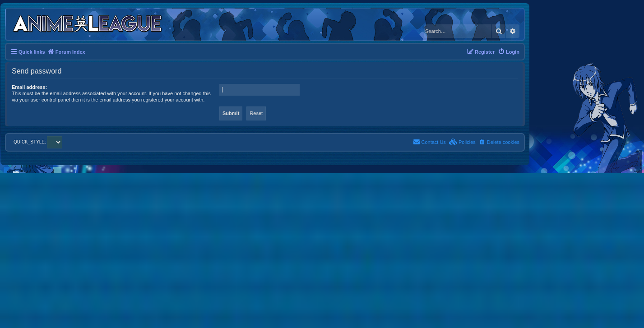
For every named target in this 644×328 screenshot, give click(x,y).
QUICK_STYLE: (38, 142)
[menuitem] (509, 52)
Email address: (29, 87)
